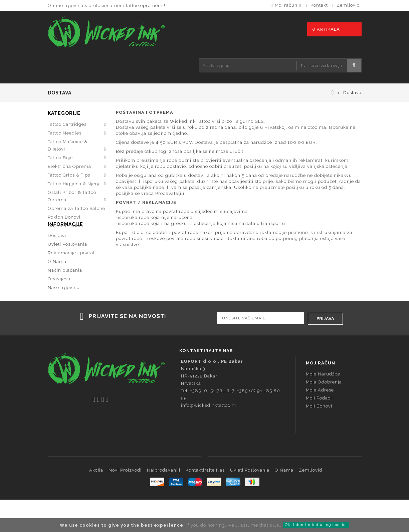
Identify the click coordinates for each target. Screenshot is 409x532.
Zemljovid (311, 502)
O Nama (57, 289)
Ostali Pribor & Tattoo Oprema (72, 197)
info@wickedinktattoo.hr (209, 438)
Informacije (65, 252)
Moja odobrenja (324, 414)
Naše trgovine (64, 315)
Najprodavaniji (164, 502)
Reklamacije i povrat (71, 281)
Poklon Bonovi (64, 218)
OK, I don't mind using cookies (316, 525)
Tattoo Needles (65, 134)
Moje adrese (320, 422)
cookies (90, 525)
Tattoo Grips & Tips (69, 176)
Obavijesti (59, 307)
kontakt (319, 5)
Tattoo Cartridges (67, 125)
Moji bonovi (319, 438)
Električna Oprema (69, 167)
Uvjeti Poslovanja (67, 272)
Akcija (96, 502)
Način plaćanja (65, 298)
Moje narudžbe (323, 406)
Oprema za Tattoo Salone (76, 209)
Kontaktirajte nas (205, 502)
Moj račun (321, 395)
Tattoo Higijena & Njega (74, 185)
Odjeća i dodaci (65, 227)
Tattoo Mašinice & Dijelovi (68, 146)
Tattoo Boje (60, 159)
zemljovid (348, 5)
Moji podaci (319, 430)
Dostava (57, 263)
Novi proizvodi (125, 502)
